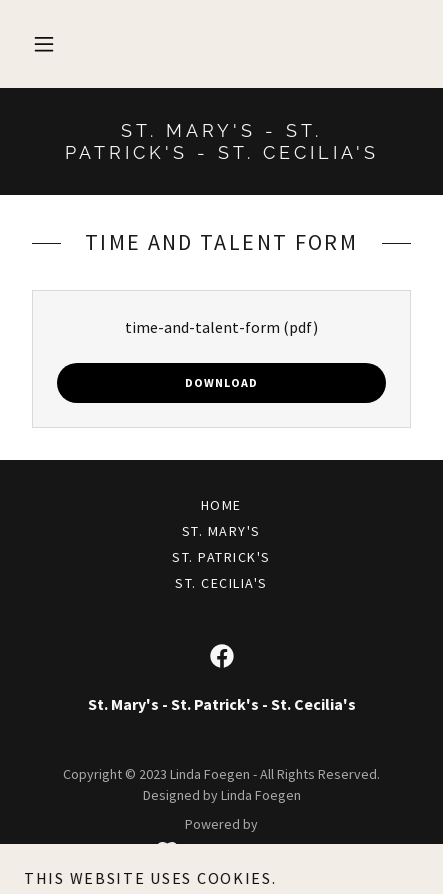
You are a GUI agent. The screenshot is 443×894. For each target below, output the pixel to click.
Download (221, 382)
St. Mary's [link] (221, 531)
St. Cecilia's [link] (221, 583)
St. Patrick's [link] (221, 557)
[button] (44, 44)
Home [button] (221, 505)
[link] (221, 141)
